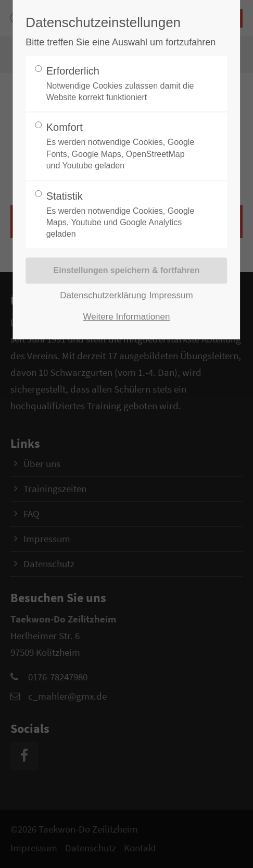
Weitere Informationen (127, 317)
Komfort (123, 146)
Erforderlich (123, 84)
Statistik (123, 215)
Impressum (171, 295)
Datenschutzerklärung (103, 295)
